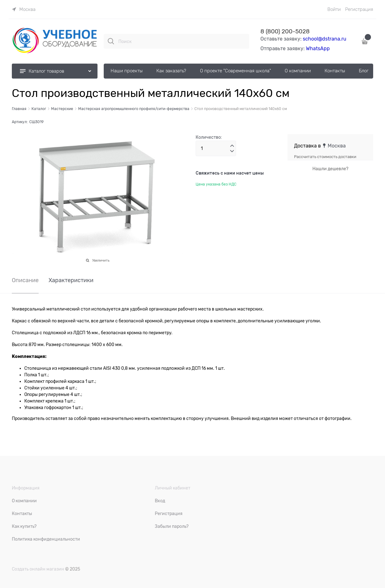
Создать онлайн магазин (38, 569)
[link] (24, 9)
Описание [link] (25, 280)
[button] (232, 146)
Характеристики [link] (71, 280)
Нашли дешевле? (330, 169)
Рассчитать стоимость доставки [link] (325, 157)
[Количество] (216, 148)
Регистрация (359, 9)
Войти (334, 9)
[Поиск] (111, 41)
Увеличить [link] (101, 260)
